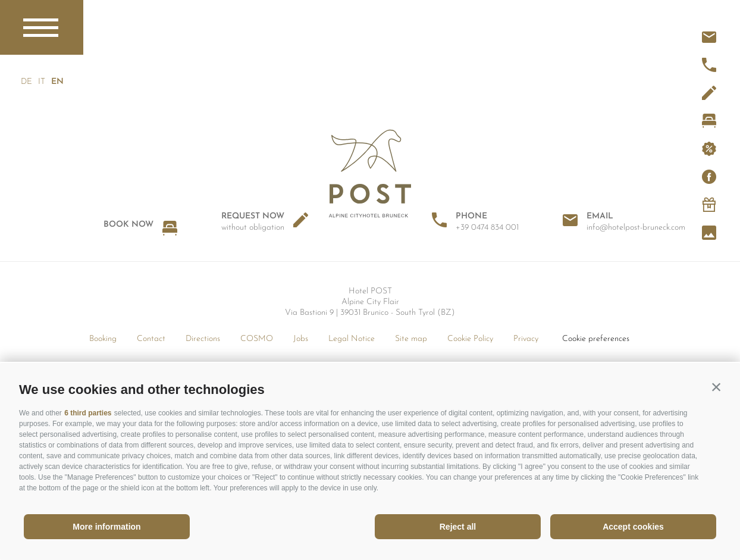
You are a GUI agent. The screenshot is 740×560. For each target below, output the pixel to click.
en (57, 82)
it (42, 82)
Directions (203, 339)
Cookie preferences (596, 339)
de (26, 82)
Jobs (301, 339)
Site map (411, 339)
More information (106, 527)
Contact (151, 339)
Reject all (458, 527)
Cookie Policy (470, 339)
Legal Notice (352, 339)
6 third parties (88, 413)
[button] (716, 387)
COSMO (257, 339)
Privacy (526, 339)
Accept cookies (633, 527)
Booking (103, 339)
